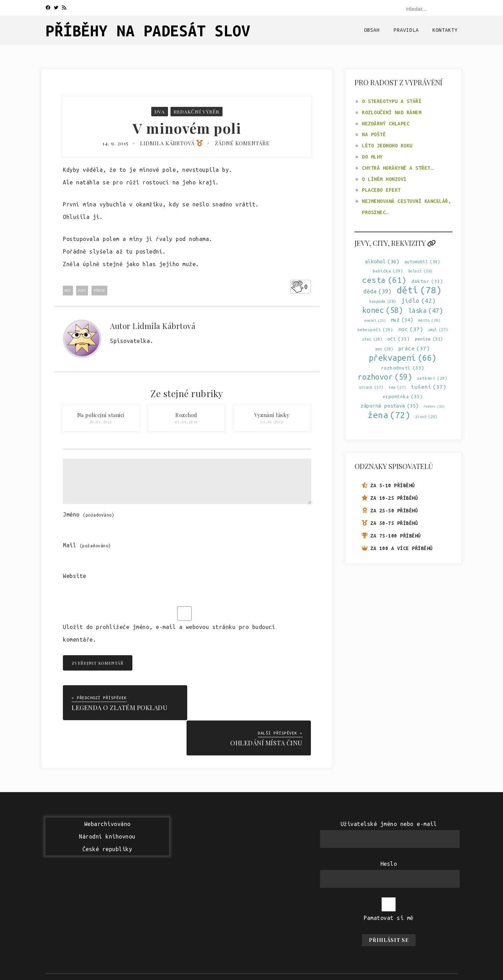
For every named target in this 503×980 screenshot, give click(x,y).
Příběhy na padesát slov (148, 31)
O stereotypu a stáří (392, 101)
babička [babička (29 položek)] (388, 271)
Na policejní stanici (101, 415)
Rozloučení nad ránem (392, 112)
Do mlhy (372, 157)
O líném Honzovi (384, 179)
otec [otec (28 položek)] (372, 339)
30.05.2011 (101, 422)
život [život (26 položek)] (427, 417)
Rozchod (186, 415)
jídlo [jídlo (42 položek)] (418, 301)
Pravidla (406, 30)
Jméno (89, 514)
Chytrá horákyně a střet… (398, 168)
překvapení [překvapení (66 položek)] (403, 358)
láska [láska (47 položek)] (426, 311)
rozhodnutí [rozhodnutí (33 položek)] (403, 368)
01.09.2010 (186, 422)
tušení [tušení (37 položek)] (429, 387)
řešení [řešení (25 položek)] (434, 406)
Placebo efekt (381, 190)
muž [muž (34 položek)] (402, 320)
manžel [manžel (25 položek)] (375, 320)
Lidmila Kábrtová (172, 143)
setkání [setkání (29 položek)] (432, 378)
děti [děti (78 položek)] (419, 290)
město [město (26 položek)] (430, 320)
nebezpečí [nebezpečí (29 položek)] (375, 330)
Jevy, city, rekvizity (395, 243)
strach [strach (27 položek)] (371, 387)
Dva (159, 112)
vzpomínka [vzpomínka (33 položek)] (403, 397)
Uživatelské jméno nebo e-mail (389, 789)
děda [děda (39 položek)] (377, 291)
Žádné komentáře (242, 143)
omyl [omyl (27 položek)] (438, 330)
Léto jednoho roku (387, 146)
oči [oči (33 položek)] (399, 339)
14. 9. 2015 (115, 143)
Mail (87, 545)
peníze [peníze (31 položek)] (429, 339)
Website (75, 576)
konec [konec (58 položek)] (383, 310)
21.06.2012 (272, 422)
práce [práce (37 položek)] (414, 348)
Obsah (372, 30)
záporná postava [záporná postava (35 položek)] (390, 406)
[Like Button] (297, 287)
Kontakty (445, 30)
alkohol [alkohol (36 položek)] (382, 261)
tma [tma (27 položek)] (397, 387)
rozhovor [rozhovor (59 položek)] (385, 377)
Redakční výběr (196, 112)
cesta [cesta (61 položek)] (384, 280)
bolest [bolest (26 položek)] (421, 271)
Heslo (389, 828)
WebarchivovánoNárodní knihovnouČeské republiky (107, 801)
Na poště (374, 134)
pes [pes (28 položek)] (384, 349)
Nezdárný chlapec (386, 124)
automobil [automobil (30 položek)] (422, 262)
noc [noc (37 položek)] (411, 329)
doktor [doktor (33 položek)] (427, 281)
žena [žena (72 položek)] (389, 415)
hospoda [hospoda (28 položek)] (383, 302)
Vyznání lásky (272, 415)
